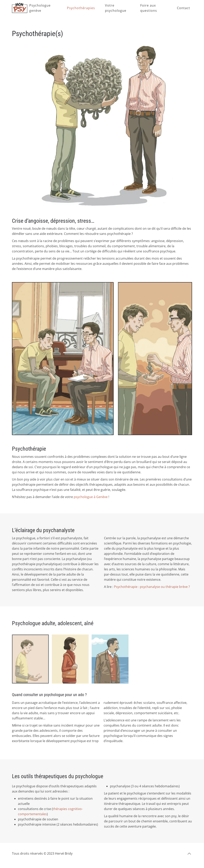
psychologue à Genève (91, 497)
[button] (189, 854)
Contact (183, 8)
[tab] (30, 659)
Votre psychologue (116, 8)
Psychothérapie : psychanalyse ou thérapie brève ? (152, 587)
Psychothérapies (81, 8)
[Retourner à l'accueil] (20, 8)
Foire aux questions (149, 8)
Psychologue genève (40, 8)
